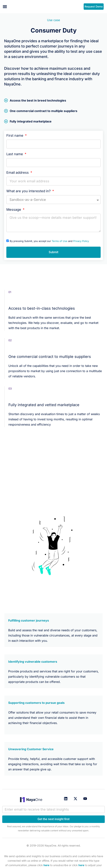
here (46, 865)
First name (15, 135)
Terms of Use (60, 241)
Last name (15, 154)
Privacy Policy (81, 241)
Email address (18, 172)
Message (14, 210)
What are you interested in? (29, 191)
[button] (5, 7)
